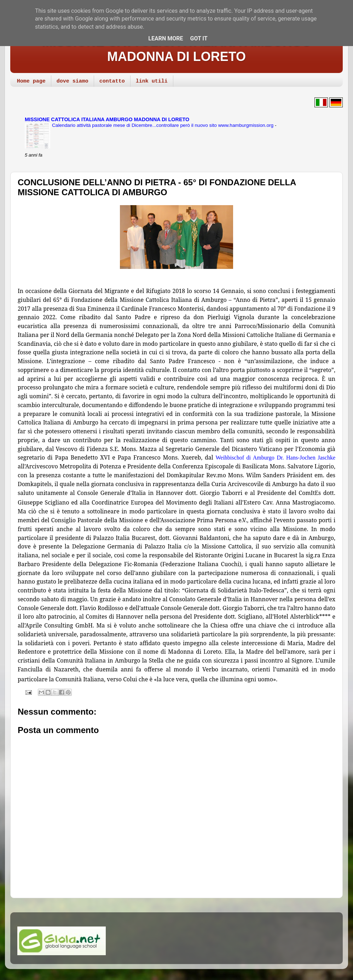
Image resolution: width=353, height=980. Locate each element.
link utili (152, 81)
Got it (199, 38)
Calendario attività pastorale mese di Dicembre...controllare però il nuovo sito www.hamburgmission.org (163, 125)
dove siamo (73, 81)
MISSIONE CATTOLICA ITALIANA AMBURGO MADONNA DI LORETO (176, 49)
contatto (112, 81)
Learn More (166, 38)
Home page (31, 81)
